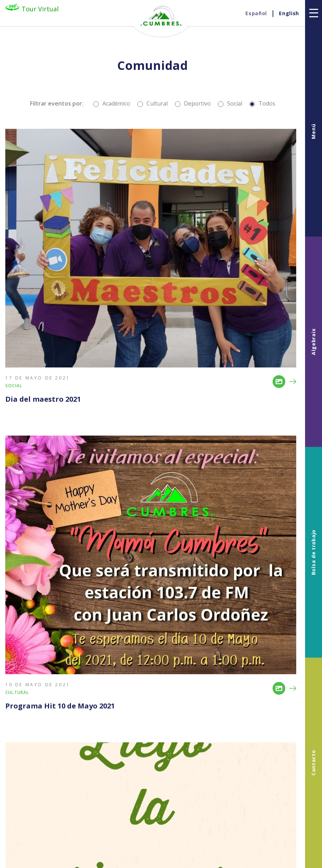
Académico (112, 103)
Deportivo (193, 103)
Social (230, 103)
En (289, 13)
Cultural (153, 103)
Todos (262, 103)
